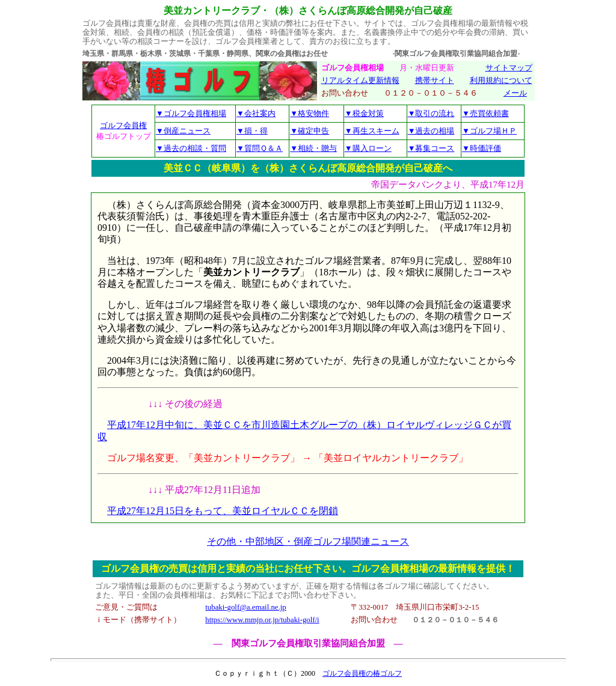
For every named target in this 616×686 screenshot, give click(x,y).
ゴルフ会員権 (123, 125)
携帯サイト (435, 81)
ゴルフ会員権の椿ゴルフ (362, 673)
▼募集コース (431, 148)
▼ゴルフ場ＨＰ (489, 131)
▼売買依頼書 (485, 113)
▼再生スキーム (372, 131)
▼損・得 (252, 131)
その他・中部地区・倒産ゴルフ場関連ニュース (308, 541)
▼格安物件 (310, 113)
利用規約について (501, 81)
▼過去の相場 (431, 131)
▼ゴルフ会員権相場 (191, 113)
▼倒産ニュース (183, 131)
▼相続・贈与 (313, 148)
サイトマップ (509, 68)
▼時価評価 (482, 148)
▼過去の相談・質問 (191, 148)
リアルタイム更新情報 (360, 81)
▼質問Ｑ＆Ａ (260, 148)
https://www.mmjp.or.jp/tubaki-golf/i (262, 620)
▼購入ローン (368, 148)
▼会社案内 (256, 113)
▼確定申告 (310, 131)
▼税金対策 (364, 113)
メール (515, 93)
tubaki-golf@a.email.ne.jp (245, 607)
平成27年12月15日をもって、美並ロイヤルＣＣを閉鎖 (223, 511)
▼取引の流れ (431, 113)
